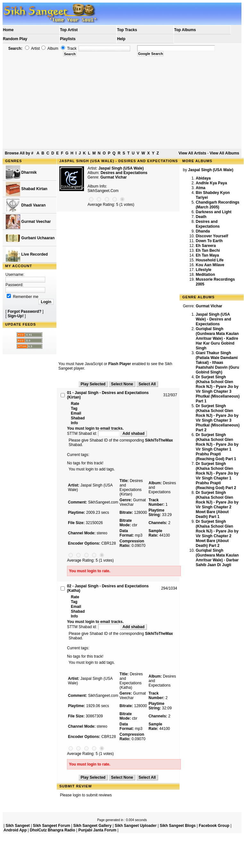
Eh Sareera (206, 246)
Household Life (210, 260)
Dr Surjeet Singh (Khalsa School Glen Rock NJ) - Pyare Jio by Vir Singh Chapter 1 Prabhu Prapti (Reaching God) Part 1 (217, 447)
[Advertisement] (122, 103)
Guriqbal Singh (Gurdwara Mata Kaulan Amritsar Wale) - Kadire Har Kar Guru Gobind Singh (217, 338)
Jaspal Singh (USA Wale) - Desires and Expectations (213, 319)
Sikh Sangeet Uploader (136, 826)
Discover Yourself (212, 236)
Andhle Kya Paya (211, 183)
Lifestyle (203, 270)
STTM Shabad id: (94, 434)
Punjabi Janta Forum (97, 830)
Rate (75, 404)
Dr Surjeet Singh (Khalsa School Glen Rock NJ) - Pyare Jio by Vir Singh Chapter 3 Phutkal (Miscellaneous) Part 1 (218, 389)
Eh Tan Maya (207, 255)
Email (76, 413)
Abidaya (203, 178)
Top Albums (185, 30)
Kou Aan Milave (210, 265)
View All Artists (192, 153)
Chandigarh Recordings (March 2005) (217, 205)
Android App (15, 830)
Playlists (68, 39)
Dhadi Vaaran (26, 205)
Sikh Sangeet (17, 826)
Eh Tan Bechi (208, 250)
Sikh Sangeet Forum (52, 826)
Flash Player (120, 364)
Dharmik (21, 173)
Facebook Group (214, 826)
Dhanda (203, 231)
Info (74, 423)
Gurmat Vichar (114, 177)
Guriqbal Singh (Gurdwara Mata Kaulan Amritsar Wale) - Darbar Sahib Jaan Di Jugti (217, 558)
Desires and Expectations (208, 224)
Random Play (15, 39)
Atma (200, 188)
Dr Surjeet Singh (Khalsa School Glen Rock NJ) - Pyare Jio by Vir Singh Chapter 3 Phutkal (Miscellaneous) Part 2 (218, 418)
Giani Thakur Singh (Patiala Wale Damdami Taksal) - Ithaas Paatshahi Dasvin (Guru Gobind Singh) (217, 363)
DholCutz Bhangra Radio (52, 830)
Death (201, 217)
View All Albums (224, 153)
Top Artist (69, 30)
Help (121, 39)
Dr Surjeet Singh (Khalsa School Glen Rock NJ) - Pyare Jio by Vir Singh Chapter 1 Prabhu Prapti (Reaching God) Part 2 (217, 476)
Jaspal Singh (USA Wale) (121, 168)
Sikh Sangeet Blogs (178, 826)
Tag (74, 408)
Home (8, 30)
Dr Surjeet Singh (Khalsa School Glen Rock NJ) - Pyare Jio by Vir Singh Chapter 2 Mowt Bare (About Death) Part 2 (217, 534)
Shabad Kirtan (27, 189)
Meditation (205, 275)
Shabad (78, 418)
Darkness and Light (213, 212)
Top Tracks (127, 30)
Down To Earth (209, 241)
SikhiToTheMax (159, 440)
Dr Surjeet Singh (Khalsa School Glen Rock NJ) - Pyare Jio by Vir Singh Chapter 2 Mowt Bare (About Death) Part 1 (217, 505)
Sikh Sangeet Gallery (92, 826)
